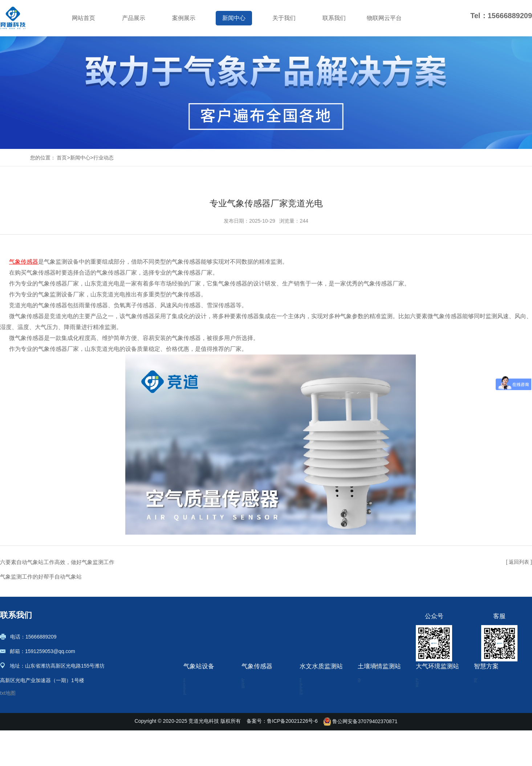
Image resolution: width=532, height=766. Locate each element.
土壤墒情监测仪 (375, 684)
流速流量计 (312, 716)
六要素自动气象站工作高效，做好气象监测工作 (57, 562)
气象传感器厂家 (192, 273)
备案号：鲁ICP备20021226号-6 (282, 757)
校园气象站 (196, 716)
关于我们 (284, 18)
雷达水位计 (312, 705)
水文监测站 (312, 694)
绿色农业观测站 (492, 705)
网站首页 (84, 18)
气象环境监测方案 (494, 716)
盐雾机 (423, 705)
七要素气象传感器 (262, 727)
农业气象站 (196, 684)
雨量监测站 (312, 684)
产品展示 (134, 18)
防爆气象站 (196, 727)
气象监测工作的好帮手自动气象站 (41, 577)
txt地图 (8, 693)
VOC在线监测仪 (434, 716)
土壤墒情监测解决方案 (499, 684)
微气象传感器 (257, 705)
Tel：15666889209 (501, 16)
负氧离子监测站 (434, 694)
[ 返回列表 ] (519, 562)
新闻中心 (234, 18)
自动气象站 (196, 705)
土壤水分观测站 (375, 716)
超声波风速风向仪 (262, 694)
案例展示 (184, 18)
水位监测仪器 (315, 727)
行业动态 (103, 158)
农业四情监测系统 (494, 694)
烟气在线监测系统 (436, 727)
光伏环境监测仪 (259, 716)
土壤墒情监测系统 (378, 705)
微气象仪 (252, 684)
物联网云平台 (384, 18)
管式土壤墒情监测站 (381, 694)
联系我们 (334, 18)
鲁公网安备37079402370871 (360, 757)
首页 (62, 158)
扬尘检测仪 (429, 684)
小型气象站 (196, 694)
